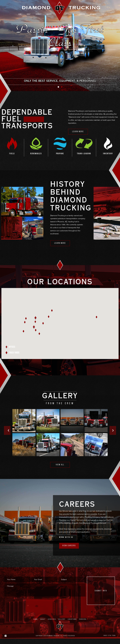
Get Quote (93, 14)
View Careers (69, 551)
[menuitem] (20, 15)
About (29, 14)
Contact (104, 14)
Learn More (78, 137)
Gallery (49, 14)
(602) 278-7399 (109, 641)
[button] (34, 332)
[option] (60, 48)
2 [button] (62, 93)
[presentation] (19, 607)
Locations (71, 14)
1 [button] (58, 93)
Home (20, 14)
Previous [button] (7, 436)
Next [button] (113, 436)
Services (39, 14)
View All (60, 470)
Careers (82, 14)
